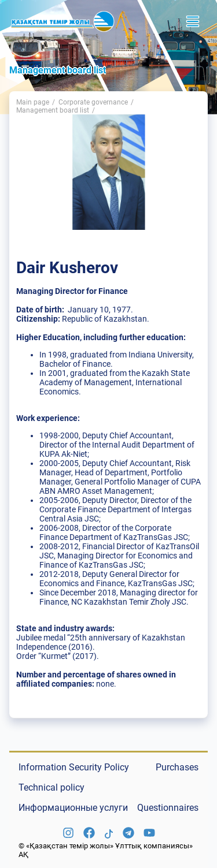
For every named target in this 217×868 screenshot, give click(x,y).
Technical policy (52, 787)
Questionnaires (168, 808)
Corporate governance (93, 102)
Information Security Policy (74, 767)
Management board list (53, 110)
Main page (33, 102)
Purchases (177, 767)
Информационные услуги (73, 808)
